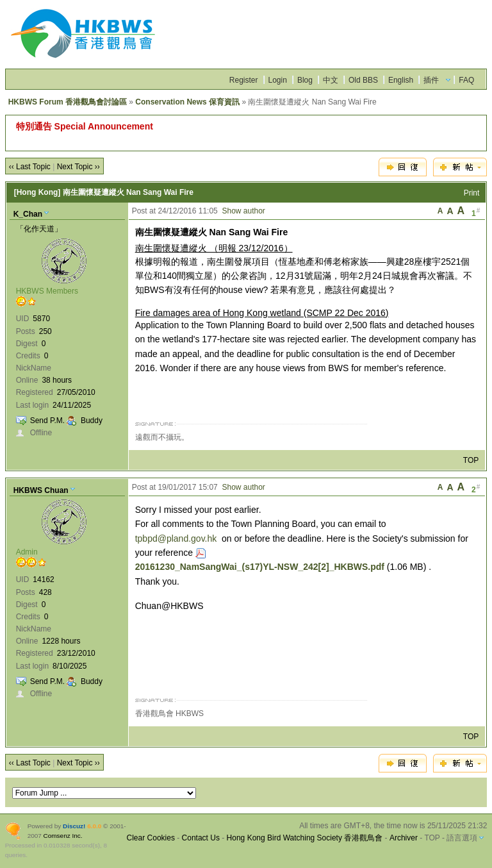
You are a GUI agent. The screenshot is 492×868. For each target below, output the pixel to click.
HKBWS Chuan (41, 490)
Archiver (404, 838)
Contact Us (201, 838)
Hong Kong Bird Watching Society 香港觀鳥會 (305, 838)
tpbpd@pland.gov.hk (176, 538)
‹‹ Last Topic (30, 167)
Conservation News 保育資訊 (187, 102)
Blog (305, 80)
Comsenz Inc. (63, 836)
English (401, 80)
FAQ (466, 80)
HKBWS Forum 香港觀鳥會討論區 (68, 102)
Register (244, 80)
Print (472, 193)
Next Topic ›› (78, 167)
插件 (431, 80)
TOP (471, 460)
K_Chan (28, 214)
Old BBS (363, 80)
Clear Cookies (151, 838)
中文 (331, 80)
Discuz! (74, 826)
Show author (243, 211)
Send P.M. (47, 421)
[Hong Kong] (37, 192)
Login (278, 80)
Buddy (92, 421)
